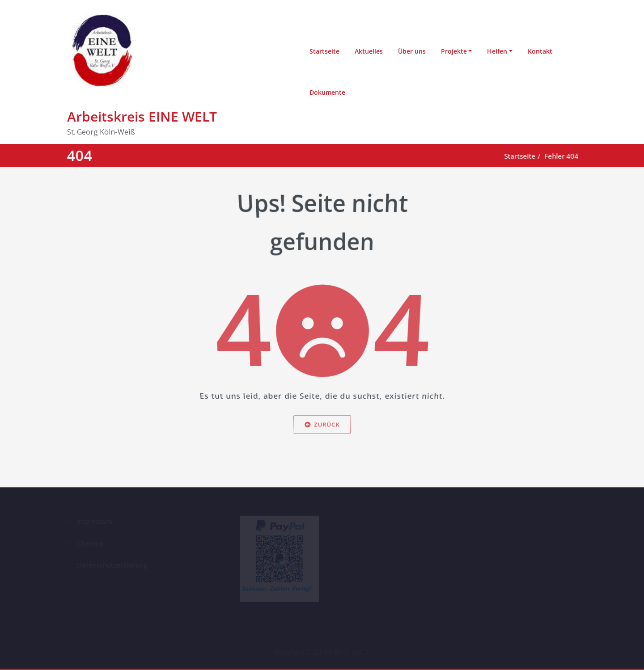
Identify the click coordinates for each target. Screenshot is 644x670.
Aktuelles (369, 51)
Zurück (322, 436)
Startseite (324, 51)
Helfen (497, 51)
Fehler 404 (563, 156)
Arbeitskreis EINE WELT (142, 116)
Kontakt (540, 51)
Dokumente (327, 92)
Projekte (454, 51)
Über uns (412, 51)
